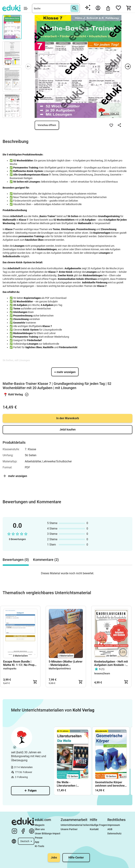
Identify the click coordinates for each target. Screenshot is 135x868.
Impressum (114, 825)
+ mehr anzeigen (65, 372)
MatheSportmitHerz (60, 669)
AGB (110, 829)
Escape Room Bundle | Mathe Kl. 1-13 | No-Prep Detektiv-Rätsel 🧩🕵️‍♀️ (19, 663)
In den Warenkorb (68, 418)
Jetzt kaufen (68, 430)
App (37, 842)
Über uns (40, 829)
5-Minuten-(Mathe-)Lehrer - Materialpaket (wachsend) (66, 663)
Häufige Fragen (98, 825)
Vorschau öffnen (47, 125)
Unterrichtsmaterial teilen (75, 825)
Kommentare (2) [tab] (46, 560)
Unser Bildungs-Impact (48, 833)
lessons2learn (102, 673)
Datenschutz (114, 833)
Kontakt (94, 829)
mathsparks (10, 669)
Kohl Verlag (16, 394)
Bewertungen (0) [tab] (16, 560)
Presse (39, 838)
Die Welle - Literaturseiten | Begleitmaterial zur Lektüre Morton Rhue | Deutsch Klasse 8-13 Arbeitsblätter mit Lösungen (71, 784)
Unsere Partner (69, 829)
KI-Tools (39, 846)
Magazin (40, 825)
